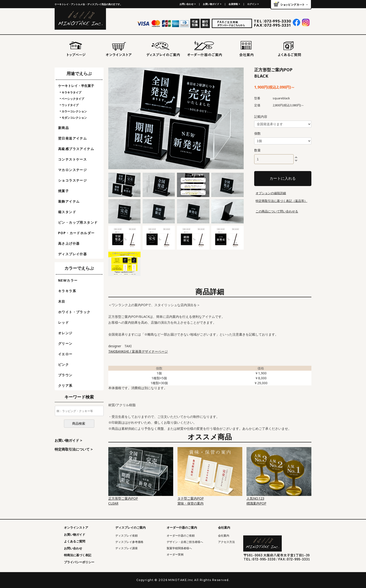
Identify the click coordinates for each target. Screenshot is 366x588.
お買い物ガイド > (212, 4)
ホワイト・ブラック (74, 312)
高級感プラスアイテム (76, 149)
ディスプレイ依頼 (127, 536)
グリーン (65, 343)
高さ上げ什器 (69, 243)
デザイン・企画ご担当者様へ (185, 542)
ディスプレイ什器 (72, 254)
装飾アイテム (69, 201)
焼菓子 (63, 191)
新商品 (63, 128)
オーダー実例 (175, 554)
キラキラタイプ (71, 92)
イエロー (65, 354)
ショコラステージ (72, 180)
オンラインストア (76, 527)
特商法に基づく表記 (78, 555)
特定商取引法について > (74, 449)
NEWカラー (68, 280)
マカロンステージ (72, 170)
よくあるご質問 (75, 541)
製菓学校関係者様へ (179, 548)
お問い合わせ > (188, 4)
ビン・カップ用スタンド (78, 222)
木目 (62, 301)
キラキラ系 (67, 291)
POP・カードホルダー (76, 233)
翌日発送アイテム (72, 138)
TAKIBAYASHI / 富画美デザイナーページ (138, 351)
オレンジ (65, 333)
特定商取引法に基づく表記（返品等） (281, 201)
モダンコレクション (74, 118)
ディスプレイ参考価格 (129, 542)
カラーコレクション (74, 111)
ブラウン (65, 375)
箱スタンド (67, 212)
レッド (63, 322)
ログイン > (253, 4)
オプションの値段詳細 (271, 193)
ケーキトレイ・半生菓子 (76, 86)
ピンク (63, 364)
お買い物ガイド (75, 534)
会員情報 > (234, 4)
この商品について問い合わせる (277, 211)
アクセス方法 (226, 542)
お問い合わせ (73, 548)
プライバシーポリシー (79, 562)
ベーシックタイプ (73, 99)
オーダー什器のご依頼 (181, 536)
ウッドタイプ (70, 105)
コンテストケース (72, 159)
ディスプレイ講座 (127, 548)
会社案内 (224, 536)
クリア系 (65, 385)
